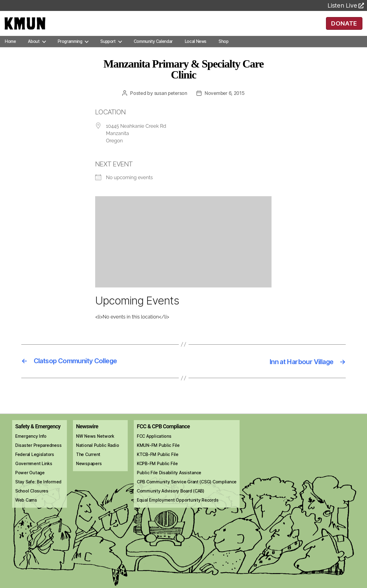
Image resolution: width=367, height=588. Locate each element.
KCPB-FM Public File (157, 472)
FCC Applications (154, 444)
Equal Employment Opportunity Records (178, 508)
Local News (196, 50)
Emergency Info (31, 444)
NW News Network (95, 444)
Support (108, 50)
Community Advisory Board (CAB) (171, 499)
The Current (88, 463)
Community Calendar (153, 50)
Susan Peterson (170, 102)
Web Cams (26, 508)
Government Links (34, 472)
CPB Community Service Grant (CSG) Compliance (187, 490)
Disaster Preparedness (38, 453)
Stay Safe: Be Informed (38, 490)
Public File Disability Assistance (169, 481)
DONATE (344, 27)
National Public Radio (97, 453)
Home (10, 50)
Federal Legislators (35, 463)
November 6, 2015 (225, 102)
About (34, 50)
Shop (223, 50)
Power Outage (30, 481)
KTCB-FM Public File (158, 463)
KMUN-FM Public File (158, 453)
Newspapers (89, 472)
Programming (70, 50)
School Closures (32, 499)
